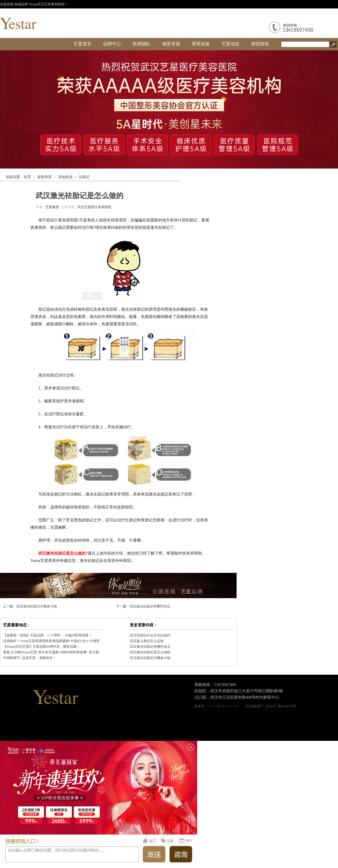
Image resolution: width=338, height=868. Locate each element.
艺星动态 (230, 44)
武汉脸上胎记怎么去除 (147, 641)
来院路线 (260, 44)
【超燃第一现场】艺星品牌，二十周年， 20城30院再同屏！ (47, 635)
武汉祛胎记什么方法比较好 (150, 635)
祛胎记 (84, 177)
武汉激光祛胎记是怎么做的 (150, 652)
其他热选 (65, 177)
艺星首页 (83, 44)
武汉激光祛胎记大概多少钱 (37, 606)
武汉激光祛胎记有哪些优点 (150, 606)
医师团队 (142, 44)
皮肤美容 (45, 177)
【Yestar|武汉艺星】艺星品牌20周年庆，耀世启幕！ (42, 647)
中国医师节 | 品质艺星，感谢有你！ (30, 658)
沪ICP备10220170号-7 (225, 706)
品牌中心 (112, 44)
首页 (27, 177)
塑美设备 (201, 44)
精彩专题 (171, 44)
